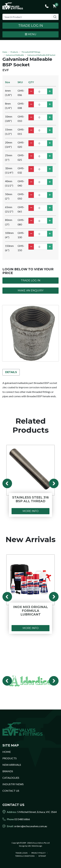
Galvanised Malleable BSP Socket (41, 55)
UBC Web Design (35, 846)
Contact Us (11, 791)
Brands (8, 771)
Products (14, 52)
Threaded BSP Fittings (31, 52)
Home (5, 52)
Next (54, 484)
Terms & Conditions (25, 856)
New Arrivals (12, 765)
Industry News (13, 784)
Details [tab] (11, 372)
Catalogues (11, 778)
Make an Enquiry (31, 290)
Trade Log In (31, 26)
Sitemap (42, 856)
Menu (31, 34)
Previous (7, 484)
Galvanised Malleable (15, 55)
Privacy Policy (38, 853)
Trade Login (21, 853)
